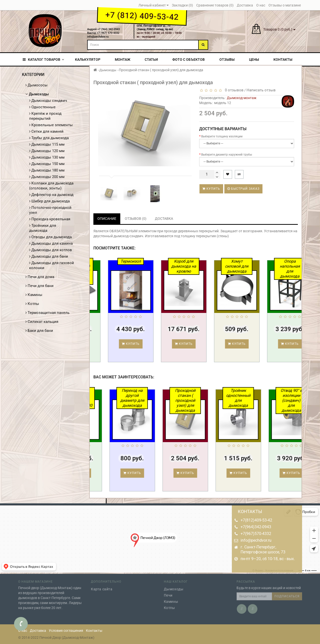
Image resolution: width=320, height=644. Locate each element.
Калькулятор (88, 59)
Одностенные (42, 107)
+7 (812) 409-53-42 (142, 16)
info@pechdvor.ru (256, 540)
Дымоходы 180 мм (47, 170)
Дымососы (36, 85)
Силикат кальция (42, 322)
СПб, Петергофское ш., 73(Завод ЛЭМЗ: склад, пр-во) (155, 28)
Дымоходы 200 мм (47, 177)
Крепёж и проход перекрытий (45, 116)
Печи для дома (40, 277)
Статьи (151, 59)
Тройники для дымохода (43, 228)
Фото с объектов (189, 59)
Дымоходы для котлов (51, 250)
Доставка (38, 631)
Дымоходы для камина (51, 243)
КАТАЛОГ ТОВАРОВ (43, 59)
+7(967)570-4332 (256, 534)
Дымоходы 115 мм (47, 144)
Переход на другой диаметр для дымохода (163, 398)
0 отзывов (233, 90)
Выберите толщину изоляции (222, 136)
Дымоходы (37, 94)
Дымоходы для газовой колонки (52, 265)
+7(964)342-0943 (256, 527)
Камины (34, 295)
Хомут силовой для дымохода (267, 266)
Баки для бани (39, 331)
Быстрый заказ (243, 189)
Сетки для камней (46, 131)
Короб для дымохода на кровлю (214, 266)
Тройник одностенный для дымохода (269, 398)
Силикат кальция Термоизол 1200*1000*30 (111, 398)
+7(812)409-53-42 (256, 520)
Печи (168, 592)
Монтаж (123, 59)
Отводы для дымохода (50, 237)
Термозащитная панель (47, 313)
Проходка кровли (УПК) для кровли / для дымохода (108, 271)
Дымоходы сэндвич (48, 101)
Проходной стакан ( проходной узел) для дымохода (216, 400)
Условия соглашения (66, 631)
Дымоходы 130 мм (47, 157)
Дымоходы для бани (49, 256)
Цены (254, 59)
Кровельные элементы (51, 125)
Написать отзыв (261, 90)
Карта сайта (102, 586)
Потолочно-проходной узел (50, 210)
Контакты (283, 59)
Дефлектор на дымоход (51, 195)
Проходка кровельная (50, 219)
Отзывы (227, 59)
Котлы (32, 304)
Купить (211, 189)
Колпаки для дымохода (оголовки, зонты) (51, 186)
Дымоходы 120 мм (47, 151)
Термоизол (161, 261)
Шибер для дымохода (49, 201)
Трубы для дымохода (49, 138)
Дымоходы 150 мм (47, 164)
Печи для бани (39, 286)
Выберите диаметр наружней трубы (227, 155)
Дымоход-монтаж (242, 98)
